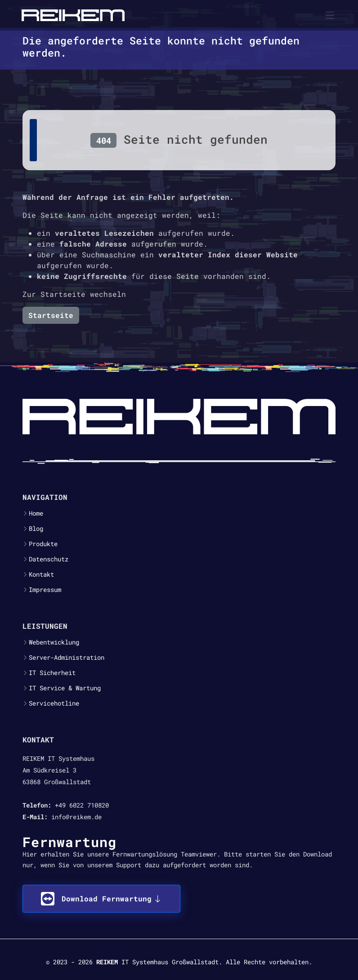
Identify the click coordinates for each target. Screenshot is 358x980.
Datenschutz (49, 559)
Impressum (45, 590)
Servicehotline (54, 703)
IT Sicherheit (52, 673)
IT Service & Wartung (65, 688)
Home (36, 513)
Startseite (51, 315)
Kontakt (41, 574)
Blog (36, 529)
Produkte (43, 544)
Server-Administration (67, 658)
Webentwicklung (54, 642)
